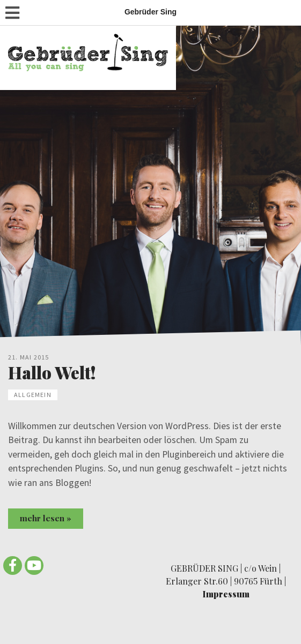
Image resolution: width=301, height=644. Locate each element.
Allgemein (33, 395)
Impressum (226, 594)
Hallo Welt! (52, 372)
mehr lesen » (46, 518)
